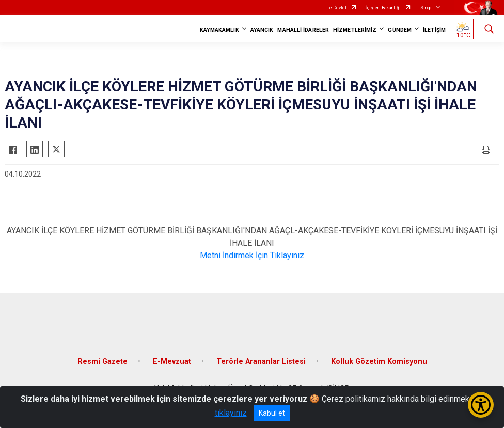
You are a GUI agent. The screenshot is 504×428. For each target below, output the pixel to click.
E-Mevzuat (172, 362)
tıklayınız (231, 413)
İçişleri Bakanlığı (383, 8)
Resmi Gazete (103, 362)
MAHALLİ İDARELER (303, 30)
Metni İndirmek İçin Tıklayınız (252, 255)
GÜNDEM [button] (400, 30)
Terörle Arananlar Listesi (261, 362)
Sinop (426, 8)
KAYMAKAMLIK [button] (219, 30)
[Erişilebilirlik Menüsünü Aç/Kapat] (481, 405)
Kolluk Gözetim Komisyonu (379, 362)
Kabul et (272, 413)
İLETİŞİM (434, 30)
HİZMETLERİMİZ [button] (355, 30)
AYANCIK (262, 30)
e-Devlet (338, 8)
